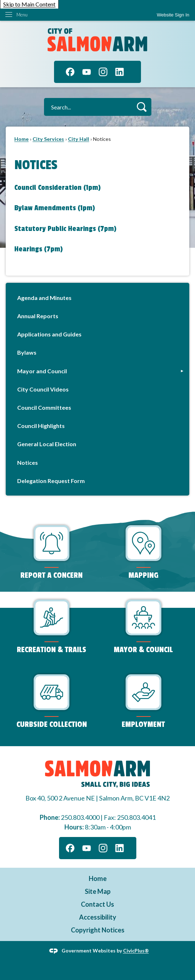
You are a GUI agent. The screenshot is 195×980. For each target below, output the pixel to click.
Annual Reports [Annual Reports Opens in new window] (38, 316)
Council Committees (44, 407)
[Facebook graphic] (70, 72)
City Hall (79, 139)
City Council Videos (43, 389)
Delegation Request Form (51, 481)
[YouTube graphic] (87, 72)
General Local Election (47, 444)
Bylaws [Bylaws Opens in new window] (27, 352)
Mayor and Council (42, 371)
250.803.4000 (80, 817)
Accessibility (98, 917)
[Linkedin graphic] (120, 72)
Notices (28, 462)
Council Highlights (41, 426)
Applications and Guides (49, 334)
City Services (48, 139)
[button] (142, 107)
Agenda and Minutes (44, 298)
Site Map (98, 891)
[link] (173, 15)
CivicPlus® (136, 951)
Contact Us (97, 904)
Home (21, 139)
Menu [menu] (22, 15)
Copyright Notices (98, 930)
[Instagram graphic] (103, 72)
